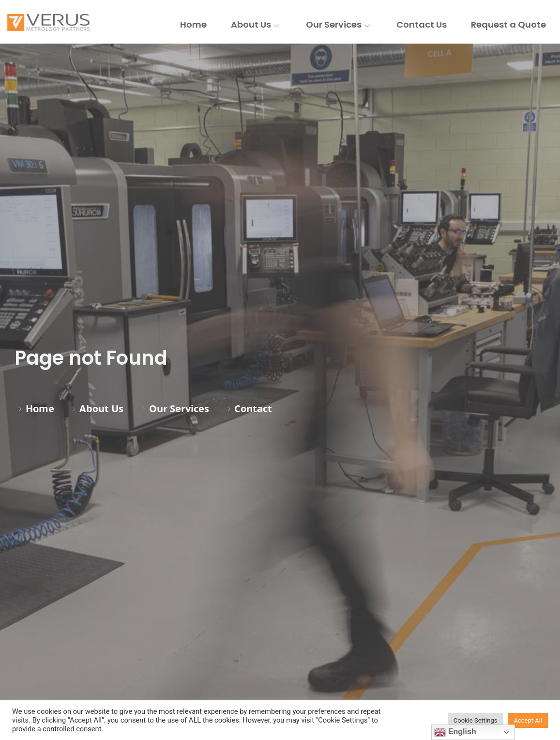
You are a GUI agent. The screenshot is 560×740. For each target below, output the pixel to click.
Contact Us (422, 24)
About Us (256, 24)
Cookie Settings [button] (476, 720)
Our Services (339, 24)
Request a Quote (508, 24)
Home (193, 24)
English (455, 732)
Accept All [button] (528, 720)
